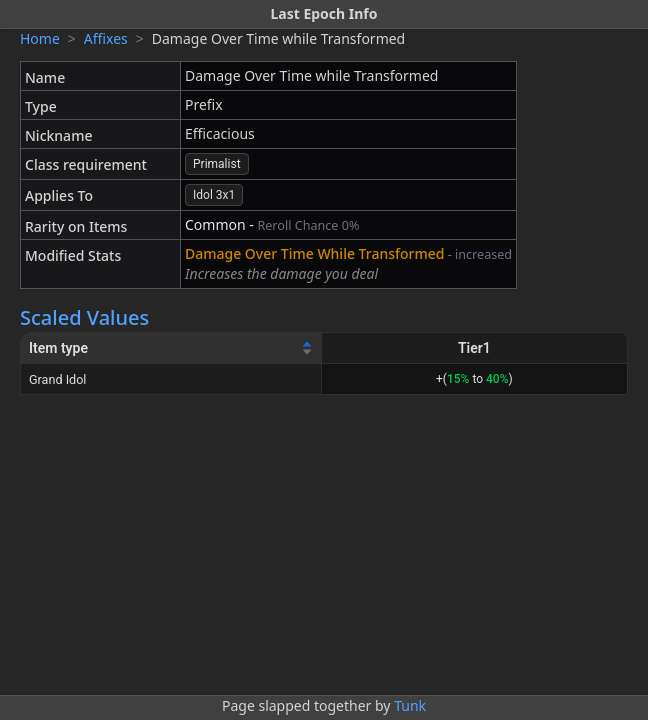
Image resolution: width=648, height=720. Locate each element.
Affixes (106, 38)
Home (40, 38)
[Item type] (171, 348)
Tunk (410, 705)
